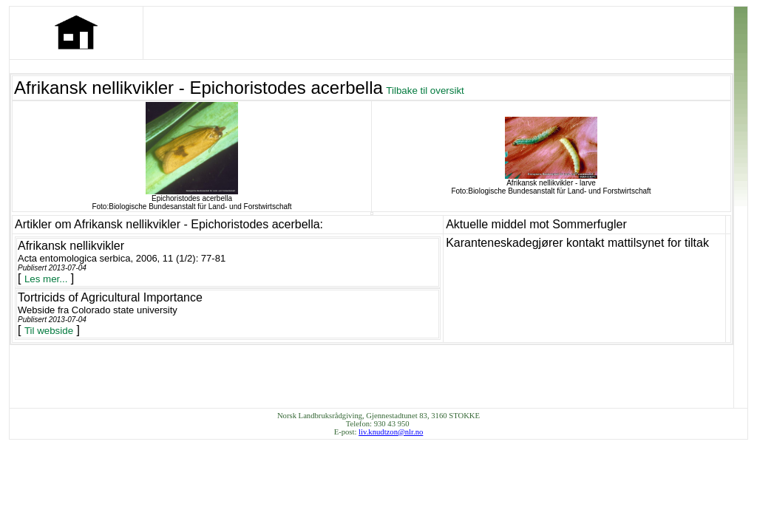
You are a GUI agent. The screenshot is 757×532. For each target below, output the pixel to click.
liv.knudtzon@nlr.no (391, 432)
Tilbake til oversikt (425, 91)
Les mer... (46, 279)
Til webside (49, 331)
